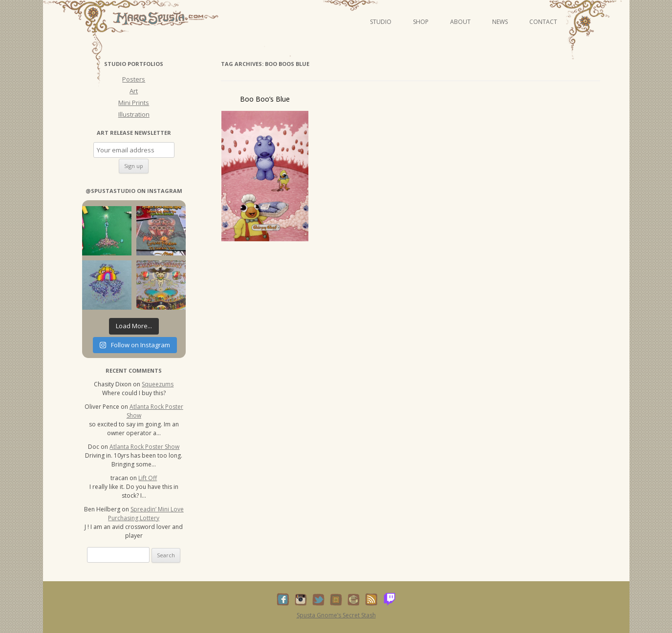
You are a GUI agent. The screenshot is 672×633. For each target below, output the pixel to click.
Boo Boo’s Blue (265, 99)
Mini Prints (134, 103)
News (500, 22)
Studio (381, 22)
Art (134, 91)
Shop (421, 22)
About (460, 22)
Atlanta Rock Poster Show (144, 447)
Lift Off (148, 478)
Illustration (134, 114)
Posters (134, 79)
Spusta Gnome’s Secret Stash (336, 615)
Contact (543, 22)
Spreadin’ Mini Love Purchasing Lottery (146, 514)
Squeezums (158, 384)
